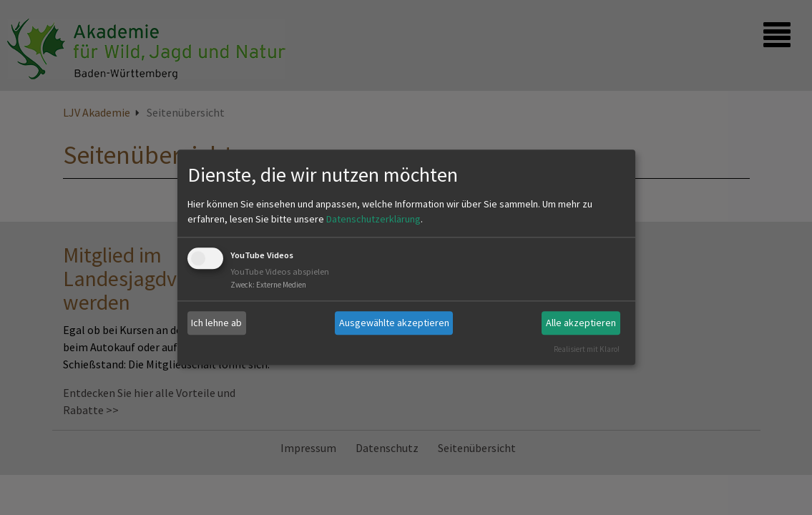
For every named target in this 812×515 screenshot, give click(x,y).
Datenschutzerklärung (373, 219)
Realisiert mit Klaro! (587, 349)
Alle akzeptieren (581, 323)
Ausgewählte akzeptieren (394, 323)
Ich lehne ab (216, 323)
